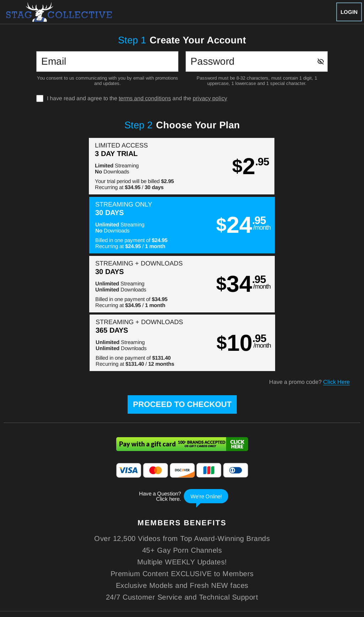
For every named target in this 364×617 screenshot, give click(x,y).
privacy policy (210, 98)
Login (349, 12)
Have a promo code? (309, 264)
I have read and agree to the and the (137, 98)
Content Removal (324, 572)
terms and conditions (145, 98)
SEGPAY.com (232, 572)
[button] (92, 166)
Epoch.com (56, 572)
